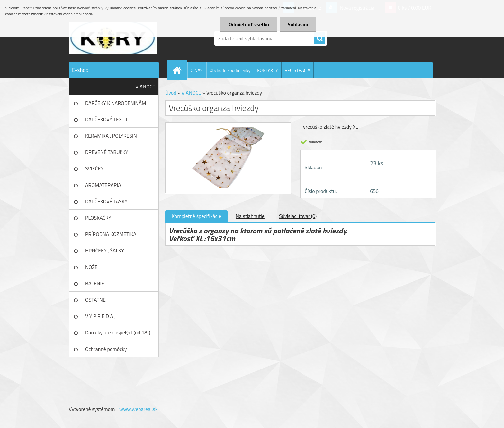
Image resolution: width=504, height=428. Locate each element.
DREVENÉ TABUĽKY (107, 152)
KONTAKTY (267, 70)
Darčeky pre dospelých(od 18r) (118, 332)
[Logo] (113, 38)
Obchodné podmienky (230, 70)
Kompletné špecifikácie (196, 216)
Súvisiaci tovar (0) (298, 216)
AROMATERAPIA (103, 185)
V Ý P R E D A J (100, 316)
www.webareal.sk (139, 409)
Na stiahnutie (250, 216)
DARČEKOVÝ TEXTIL (107, 119)
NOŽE (91, 267)
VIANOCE (145, 87)
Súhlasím (298, 24)
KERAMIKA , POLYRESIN (111, 136)
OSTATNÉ (95, 300)
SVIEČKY (94, 168)
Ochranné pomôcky (106, 349)
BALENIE (95, 283)
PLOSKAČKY (98, 218)
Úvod (171, 93)
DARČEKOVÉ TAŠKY (106, 201)
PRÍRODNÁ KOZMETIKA (111, 234)
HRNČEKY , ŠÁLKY (105, 250)
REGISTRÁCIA (297, 70)
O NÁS (197, 70)
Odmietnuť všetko (249, 24)
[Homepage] (180, 70)
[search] (319, 39)
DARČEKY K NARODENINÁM (116, 103)
